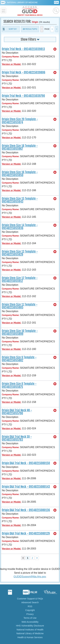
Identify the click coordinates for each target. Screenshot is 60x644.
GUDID (30, 11)
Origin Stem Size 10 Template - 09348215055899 (20, 332)
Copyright (30, 610)
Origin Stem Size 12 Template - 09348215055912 (20, 279)
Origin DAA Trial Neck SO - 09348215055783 (17, 438)
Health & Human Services (30, 637)
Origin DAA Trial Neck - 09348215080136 (26, 510)
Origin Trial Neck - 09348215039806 (24, 72)
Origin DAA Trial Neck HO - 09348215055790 (17, 412)
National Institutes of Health (30, 630)
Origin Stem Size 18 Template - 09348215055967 (20, 147)
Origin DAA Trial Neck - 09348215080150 (26, 463)
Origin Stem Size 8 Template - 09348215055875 (19, 385)
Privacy (30, 614)
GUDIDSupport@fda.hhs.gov (30, 577)
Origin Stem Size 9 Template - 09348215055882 (19, 359)
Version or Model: (12, 64)
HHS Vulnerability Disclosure (30, 626)
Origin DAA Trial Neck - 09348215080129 (26, 533)
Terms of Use (30, 618)
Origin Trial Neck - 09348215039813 (23, 49)
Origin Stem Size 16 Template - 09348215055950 (20, 174)
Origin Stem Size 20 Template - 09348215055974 (20, 121)
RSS (30, 606)
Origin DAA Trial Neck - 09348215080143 (26, 487)
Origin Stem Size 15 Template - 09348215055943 (20, 200)
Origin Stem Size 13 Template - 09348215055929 (20, 253)
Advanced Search (30, 602)
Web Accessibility (30, 622)
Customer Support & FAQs (30, 599)
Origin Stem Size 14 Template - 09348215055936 (20, 227)
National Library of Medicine (22, 3)
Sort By (13, 29)
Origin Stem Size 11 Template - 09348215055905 (20, 306)
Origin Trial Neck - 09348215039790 (23, 96)
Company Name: (11, 57)
